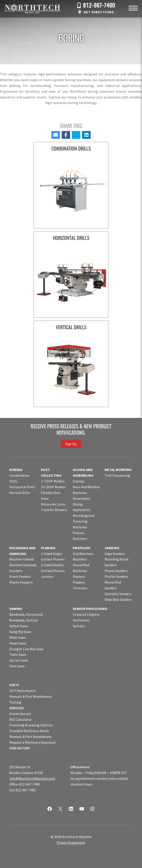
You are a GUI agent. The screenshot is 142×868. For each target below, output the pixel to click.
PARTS (14, 685)
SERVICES (17, 708)
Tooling (15, 702)
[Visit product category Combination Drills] (71, 186)
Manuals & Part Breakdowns (30, 696)
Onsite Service (20, 714)
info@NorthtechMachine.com (32, 778)
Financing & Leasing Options (31, 725)
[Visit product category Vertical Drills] (71, 365)
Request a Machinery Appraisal (32, 742)
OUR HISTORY (20, 748)
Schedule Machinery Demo (29, 731)
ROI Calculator (21, 719)
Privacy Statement (71, 843)
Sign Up (71, 444)
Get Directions (99, 12)
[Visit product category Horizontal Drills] (71, 275)
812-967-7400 (99, 6)
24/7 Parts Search (23, 691)
